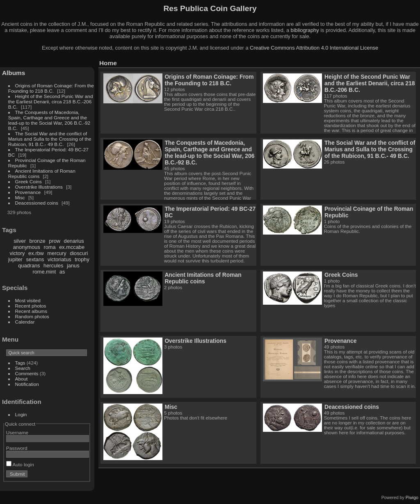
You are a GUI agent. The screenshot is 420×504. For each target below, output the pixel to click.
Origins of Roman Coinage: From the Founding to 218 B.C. (51, 88)
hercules (53, 266)
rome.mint (44, 272)
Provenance (28, 192)
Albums (14, 73)
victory (17, 253)
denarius (74, 241)
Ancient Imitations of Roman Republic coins (203, 278)
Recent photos (31, 306)
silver (20, 241)
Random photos (32, 316)
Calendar (25, 322)
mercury (57, 253)
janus (73, 266)
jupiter (15, 259)
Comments (27, 373)
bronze (38, 241)
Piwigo (412, 497)
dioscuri (79, 253)
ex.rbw (36, 253)
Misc (20, 197)
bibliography (305, 30)
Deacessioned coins (37, 203)
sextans (35, 259)
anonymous (27, 247)
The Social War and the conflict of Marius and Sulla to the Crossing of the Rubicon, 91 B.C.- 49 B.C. (50, 139)
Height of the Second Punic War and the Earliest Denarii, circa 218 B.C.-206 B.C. (51, 101)
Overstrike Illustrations (39, 187)
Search (23, 368)
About (22, 379)
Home (108, 63)
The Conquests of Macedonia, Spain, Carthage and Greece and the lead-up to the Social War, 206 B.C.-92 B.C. (49, 120)
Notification (27, 384)
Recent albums (31, 311)
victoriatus (59, 259)
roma (49, 247)
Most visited (28, 300)
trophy (82, 259)
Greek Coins (29, 181)
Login (21, 414)
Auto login (20, 464)
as (62, 272)
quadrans (29, 266)
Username (17, 432)
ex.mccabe (72, 247)
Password (17, 448)
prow (55, 241)
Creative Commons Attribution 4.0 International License (314, 48)
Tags (20, 363)
